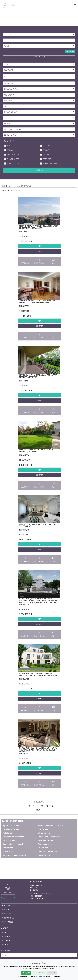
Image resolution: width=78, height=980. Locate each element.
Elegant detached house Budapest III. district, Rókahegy (37, 451)
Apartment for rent (46, 840)
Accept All (26, 973)
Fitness (10, 150)
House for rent (44, 855)
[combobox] (19, 5)
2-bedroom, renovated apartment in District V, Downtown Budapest (37, 302)
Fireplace (47, 159)
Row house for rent (46, 844)
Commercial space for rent (14, 855)
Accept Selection (39, 973)
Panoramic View (14, 155)
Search (70, 51)
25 (52, 806)
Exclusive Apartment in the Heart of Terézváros (37, 525)
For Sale (7, 910)
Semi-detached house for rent (16, 844)
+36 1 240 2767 (36, 896)
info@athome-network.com (41, 894)
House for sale (9, 840)
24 (47, 806)
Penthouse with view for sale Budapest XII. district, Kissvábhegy (39, 227)
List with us (9, 918)
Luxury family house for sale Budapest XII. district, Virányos (40, 376)
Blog (6, 945)
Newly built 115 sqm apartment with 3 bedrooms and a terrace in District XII (38, 674)
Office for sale (44, 833)
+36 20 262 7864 (37, 898)
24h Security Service (52, 164)
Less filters (39, 57)
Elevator (47, 146)
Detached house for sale (13, 837)
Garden (46, 155)
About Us (7, 940)
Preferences (44, 976)
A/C (8, 146)
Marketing (56, 976)
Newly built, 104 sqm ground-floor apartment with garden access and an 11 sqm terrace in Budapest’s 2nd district (39, 601)
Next (39, 810)
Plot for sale (43, 829)
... (37, 806)
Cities (6, 933)
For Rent (7, 914)
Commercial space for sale (49, 837)
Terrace (46, 150)
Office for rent (9, 851)
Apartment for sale (11, 826)
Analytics (33, 976)
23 (42, 806)
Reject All (52, 973)
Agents (7, 937)
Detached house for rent (48, 851)
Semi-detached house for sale (51, 826)
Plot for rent (8, 848)
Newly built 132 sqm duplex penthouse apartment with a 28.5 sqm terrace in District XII (38, 750)
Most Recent (26, 186)
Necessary (22, 976)
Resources (8, 922)
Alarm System (13, 164)
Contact (40, 252)
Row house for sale (11, 829)
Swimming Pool (13, 159)
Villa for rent (43, 848)
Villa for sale (8, 833)
